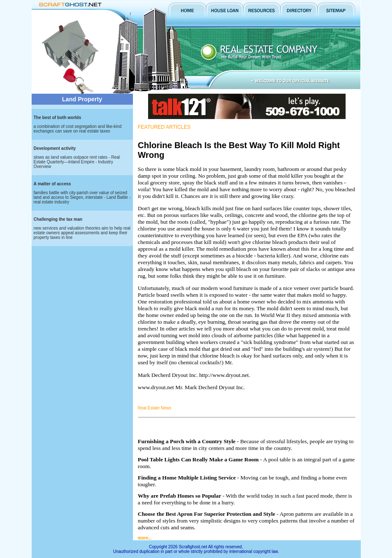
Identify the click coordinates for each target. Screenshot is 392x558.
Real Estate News (155, 408)
